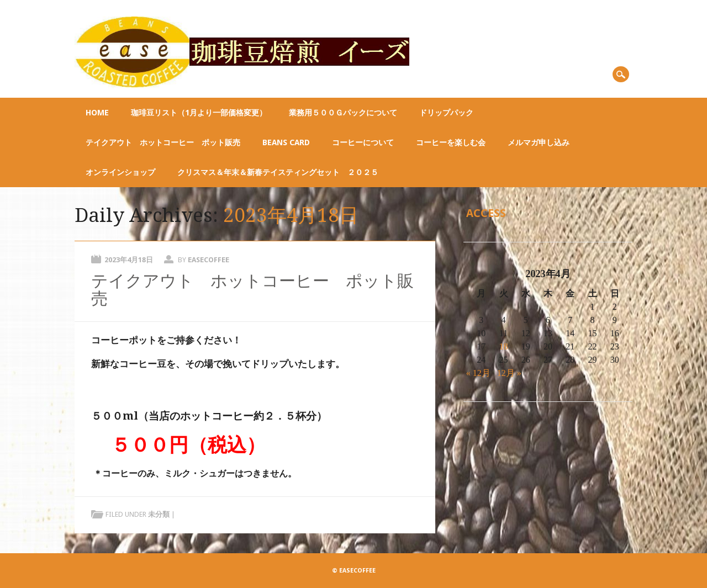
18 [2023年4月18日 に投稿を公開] (504, 346)
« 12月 (478, 373)
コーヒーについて (363, 142)
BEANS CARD (286, 142)
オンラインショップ (120, 172)
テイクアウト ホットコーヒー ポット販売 (163, 142)
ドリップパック (446, 113)
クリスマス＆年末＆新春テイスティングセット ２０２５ (278, 172)
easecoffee (209, 260)
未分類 (159, 514)
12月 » (509, 373)
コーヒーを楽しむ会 (451, 142)
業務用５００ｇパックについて (343, 113)
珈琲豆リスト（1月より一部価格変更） (199, 113)
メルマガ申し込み (539, 142)
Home (97, 113)
